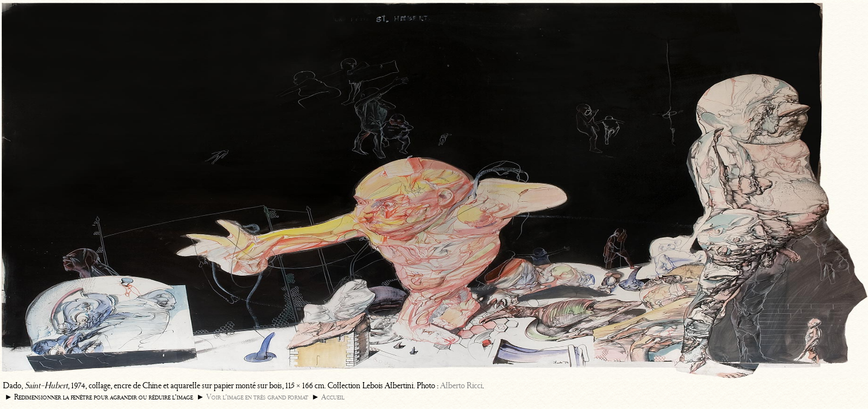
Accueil (333, 397)
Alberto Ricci (461, 385)
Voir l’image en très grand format (257, 397)
